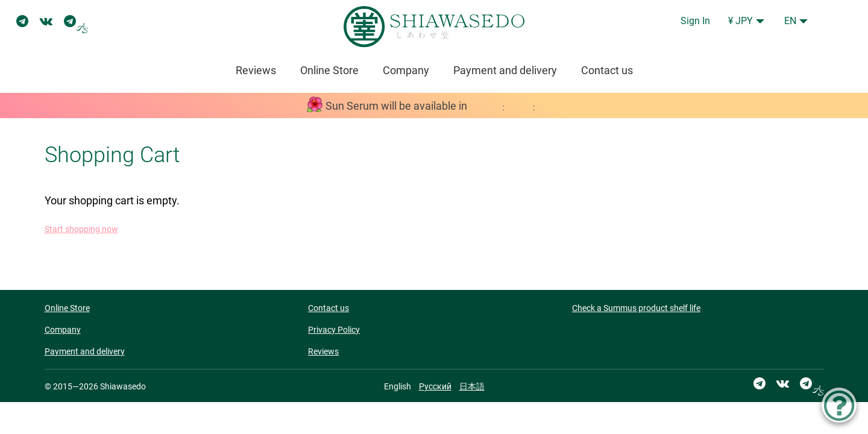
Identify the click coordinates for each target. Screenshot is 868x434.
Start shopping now (81, 229)
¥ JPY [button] (741, 21)
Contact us (607, 70)
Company (406, 70)
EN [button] (790, 21)
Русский (435, 386)
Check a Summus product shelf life (636, 308)
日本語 (472, 386)
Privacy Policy (334, 330)
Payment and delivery (505, 70)
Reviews (256, 70)
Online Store (329, 70)
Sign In (695, 21)
